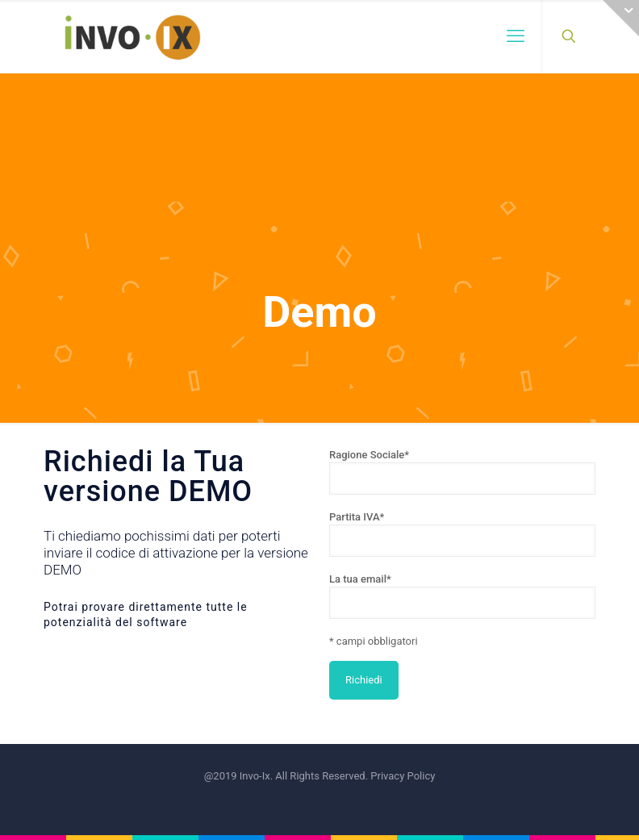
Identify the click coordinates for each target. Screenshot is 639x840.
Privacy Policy (403, 776)
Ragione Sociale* (462, 472)
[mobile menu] (516, 36)
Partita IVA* (462, 534)
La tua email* (462, 596)
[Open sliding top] (621, 18)
